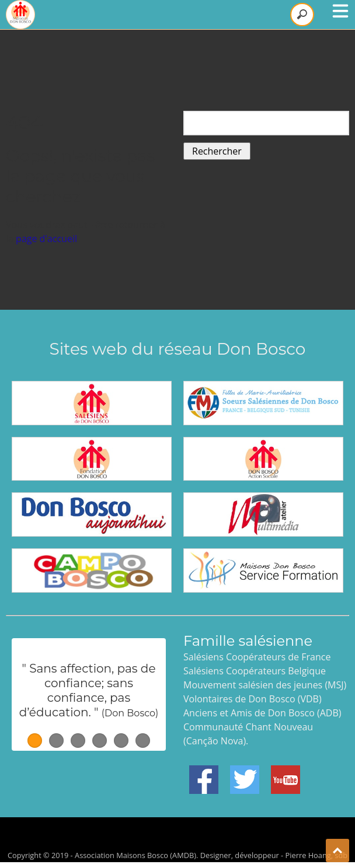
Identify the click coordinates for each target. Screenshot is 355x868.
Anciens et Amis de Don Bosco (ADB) (262, 713)
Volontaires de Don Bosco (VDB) (253, 699)
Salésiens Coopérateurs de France (257, 657)
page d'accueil (46, 239)
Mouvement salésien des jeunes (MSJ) (265, 685)
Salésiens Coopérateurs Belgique (255, 671)
